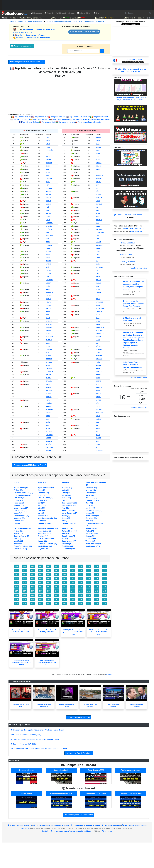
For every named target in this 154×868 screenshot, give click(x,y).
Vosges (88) (90, 541)
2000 (49, 599)
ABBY (98, 422)
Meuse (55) (66, 518)
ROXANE (99, 179)
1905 (57, 566)
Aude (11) (66, 490)
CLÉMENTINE (100, 308)
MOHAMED (50, 409)
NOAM (48, 400)
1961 (25, 587)
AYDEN (48, 261)
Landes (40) (90, 508)
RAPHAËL (49, 150)
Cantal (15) (66, 493)
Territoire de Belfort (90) (47, 544)
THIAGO (49, 387)
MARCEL (49, 362)
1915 (41, 570)
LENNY (48, 283)
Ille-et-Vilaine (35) (69, 505)
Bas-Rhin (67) (67, 528)
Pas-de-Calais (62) (45, 523)
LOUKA (48, 274)
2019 (104, 603)
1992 (81, 595)
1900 (17, 566)
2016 (81, 603)
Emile (132, 231)
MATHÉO (49, 226)
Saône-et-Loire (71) (69, 531)
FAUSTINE (99, 330)
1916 (49, 570)
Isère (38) (41, 508)
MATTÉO (49, 324)
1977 (57, 591)
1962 (33, 587)
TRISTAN (49, 441)
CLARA (98, 315)
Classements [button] (37, 13)
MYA (97, 286)
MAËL (48, 176)
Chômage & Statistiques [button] (66, 13)
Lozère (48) (90, 513)
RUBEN (48, 378)
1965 (57, 587)
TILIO (48, 425)
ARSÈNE (49, 359)
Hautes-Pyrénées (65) (22, 528)
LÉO (47, 138)
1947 (104, 579)
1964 (49, 587)
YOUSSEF (49, 435)
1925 (25, 574)
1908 (81, 566)
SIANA (98, 368)
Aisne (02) (42, 483)
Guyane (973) (43, 549)
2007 (104, 599)
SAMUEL (49, 381)
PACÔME (49, 403)
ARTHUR (49, 163)
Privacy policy (107, 831)
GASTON (49, 368)
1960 (17, 587)
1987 (41, 595)
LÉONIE (98, 242)
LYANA (98, 264)
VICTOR (49, 308)
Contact (45, 831)
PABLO (48, 299)
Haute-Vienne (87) (69, 541)
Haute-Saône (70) (45, 531)
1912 (17, 570)
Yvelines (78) (43, 536)
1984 (17, 595)
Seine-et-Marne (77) (22, 536)
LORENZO (49, 372)
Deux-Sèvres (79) (69, 536)
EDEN (48, 258)
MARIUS (49, 191)
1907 (73, 566)
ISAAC (48, 318)
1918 (65, 570)
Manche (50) (43, 516)
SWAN (48, 416)
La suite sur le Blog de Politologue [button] (79, 753)
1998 (33, 599)
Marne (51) (66, 516)
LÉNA (98, 157)
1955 (73, 583)
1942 (65, 579)
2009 (25, 603)
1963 (41, 587)
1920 (81, 570)
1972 (17, 591)
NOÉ (48, 207)
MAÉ (48, 267)
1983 (104, 591)
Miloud (137, 231)
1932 (81, 574)
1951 (41, 583)
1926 (33, 574)
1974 (33, 591)
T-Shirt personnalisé (111, 825)
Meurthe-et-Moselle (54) (47, 518)
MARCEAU (49, 223)
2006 (96, 599)
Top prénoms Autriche (81, 119)
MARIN (48, 289)
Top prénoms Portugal (61, 119)
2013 (57, 603)
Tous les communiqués (138, 378)
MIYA (97, 384)
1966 (65, 587)
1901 (25, 566)
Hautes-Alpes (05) (21, 488)
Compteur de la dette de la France (85, 825)
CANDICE (99, 248)
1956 (81, 583)
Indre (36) (89, 505)
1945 (88, 579)
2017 (88, 603)
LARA (98, 406)
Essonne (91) (67, 544)
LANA (98, 251)
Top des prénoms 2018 (27, 62)
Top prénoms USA (41, 117)
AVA (97, 432)
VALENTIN (49, 447)
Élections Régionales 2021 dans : (128, 215)
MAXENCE (49, 292)
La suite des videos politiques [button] (79, 717)
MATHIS (49, 264)
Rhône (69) (18, 531)
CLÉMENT (49, 229)
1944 (81, 579)
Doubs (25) (18, 500)
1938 (33, 579)
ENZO (48, 255)
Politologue (25, 828)
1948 (17, 583)
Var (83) (65, 539)
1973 (25, 591)
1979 (73, 591)
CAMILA (98, 438)
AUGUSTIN (50, 337)
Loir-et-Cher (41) (20, 511)
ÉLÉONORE (100, 451)
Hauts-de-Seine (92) (93, 544)
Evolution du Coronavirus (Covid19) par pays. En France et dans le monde (131, 90)
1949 (25, 583)
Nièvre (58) (42, 521)
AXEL (48, 182)
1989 (57, 595)
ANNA (98, 226)
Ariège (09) (18, 490)
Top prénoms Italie (49, 122)
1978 (65, 591)
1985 (25, 595)
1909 (88, 566)
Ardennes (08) (91, 488)
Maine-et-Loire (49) (21, 516)
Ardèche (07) (67, 488)
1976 (49, 591)
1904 (49, 566)
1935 (104, 574)
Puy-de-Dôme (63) (69, 523)
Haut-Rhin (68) (91, 528)
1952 (49, 583)
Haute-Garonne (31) (70, 503)
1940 (49, 579)
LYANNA (98, 292)
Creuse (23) (66, 498)
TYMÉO (48, 444)
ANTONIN (49, 327)
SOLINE (98, 280)
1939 (41, 579)
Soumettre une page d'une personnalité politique (71, 831)
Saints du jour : (26, 18)
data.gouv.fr (109, 674)
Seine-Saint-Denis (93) (23, 546)
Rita (141, 231)
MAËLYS (99, 394)
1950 (33, 583)
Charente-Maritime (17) (23, 495)
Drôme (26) (42, 500)
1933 (88, 574)
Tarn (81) (17, 539)
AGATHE (99, 163)
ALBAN (48, 356)
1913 (25, 570)
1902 (33, 566)
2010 (33, 603)
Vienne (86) (42, 541)
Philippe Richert (126, 255)
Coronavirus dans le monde (134, 825)
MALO (48, 365)
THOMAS (49, 391)
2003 (73, 599)
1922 (96, 570)
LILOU (98, 296)
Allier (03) (66, 483)
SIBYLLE (99, 372)
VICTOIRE (99, 356)
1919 (73, 570)
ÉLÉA (98, 447)
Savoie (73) (18, 533)
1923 (104, 570)
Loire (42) (42, 511)
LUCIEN (49, 270)
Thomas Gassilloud (128, 243)
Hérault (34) (42, 505)
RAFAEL (49, 413)
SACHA (48, 194)
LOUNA (98, 258)
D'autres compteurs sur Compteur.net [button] (79, 815)
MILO (48, 239)
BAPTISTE (49, 236)
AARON (49, 198)
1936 (17, 579)
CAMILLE (49, 349)
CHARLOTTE (100, 327)
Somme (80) (90, 536)
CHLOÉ (98, 166)
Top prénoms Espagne (41, 119)
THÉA (98, 270)
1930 (65, 574)
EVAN (48, 248)
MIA (97, 207)
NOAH (48, 185)
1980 (81, 591)
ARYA (98, 425)
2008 (17, 603)
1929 (57, 574)
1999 (41, 599)
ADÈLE (98, 169)
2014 (65, 603)
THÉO (48, 422)
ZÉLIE (98, 353)
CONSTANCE (100, 232)
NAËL (48, 286)
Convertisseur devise (139, 408)
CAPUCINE (99, 229)
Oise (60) (89, 521)
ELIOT (48, 346)
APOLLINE (99, 302)
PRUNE (98, 375)
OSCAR (48, 296)
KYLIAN (49, 213)
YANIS (48, 311)
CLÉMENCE (100, 245)
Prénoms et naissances (22, 46)
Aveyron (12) (91, 490)
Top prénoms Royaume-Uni (80, 117)
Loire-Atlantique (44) (94, 511)
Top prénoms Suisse (59, 117)
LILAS (98, 340)
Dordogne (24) (91, 498)
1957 (88, 583)
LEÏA (97, 403)
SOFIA (98, 277)
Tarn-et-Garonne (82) (46, 539)
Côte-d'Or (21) (19, 498)
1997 (25, 599)
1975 (41, 591)
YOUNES (49, 432)
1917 (57, 570)
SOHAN (48, 394)
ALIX (97, 223)
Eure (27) (65, 500)
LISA (97, 343)
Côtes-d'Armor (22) (45, 498)
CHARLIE (99, 311)
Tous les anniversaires (139, 268)
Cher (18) (41, 495)
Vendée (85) (19, 541)
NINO (48, 210)
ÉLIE (48, 353)
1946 (96, 579)
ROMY (98, 213)
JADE (98, 144)
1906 (65, 566)
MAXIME (49, 406)
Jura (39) (65, 508)
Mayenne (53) (19, 518)
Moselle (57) (19, 521)
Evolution (107, 18)
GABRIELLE (100, 334)
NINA (97, 185)
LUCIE (98, 201)
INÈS (97, 191)
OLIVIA (98, 289)
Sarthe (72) (90, 531)
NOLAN (48, 302)
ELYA (97, 441)
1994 (96, 595)
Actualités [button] (49, 13)
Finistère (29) (19, 503)
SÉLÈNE (98, 365)
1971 (104, 587)
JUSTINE (99, 409)
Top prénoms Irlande (101, 117)
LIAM (48, 277)
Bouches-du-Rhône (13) (23, 493)
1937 (25, 579)
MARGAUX (99, 176)
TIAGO (48, 166)
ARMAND (49, 330)
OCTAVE (49, 397)
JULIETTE (99, 198)
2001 (57, 599)
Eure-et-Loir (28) (92, 500)
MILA (97, 210)
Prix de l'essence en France (20, 825)
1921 (88, 570)
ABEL (48, 232)
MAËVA (98, 397)
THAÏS (98, 362)
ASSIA (98, 428)
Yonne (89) (18, 544)
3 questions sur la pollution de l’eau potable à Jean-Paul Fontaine (133, 304)
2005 (88, 599)
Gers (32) (89, 503)
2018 (96, 603)
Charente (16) (91, 493)
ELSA (98, 318)
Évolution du (30, 35)
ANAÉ (98, 324)
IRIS (97, 188)
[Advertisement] (77, 5)
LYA (97, 261)
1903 (41, 566)
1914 (33, 570)
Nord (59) (65, 521)
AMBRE (98, 138)
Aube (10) (42, 490)
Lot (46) (41, 513)
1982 (96, 591)
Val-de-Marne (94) (45, 546)
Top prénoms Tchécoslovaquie (89, 122)
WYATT (48, 438)
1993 (88, 595)
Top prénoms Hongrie (67, 122)
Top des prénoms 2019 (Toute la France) (30, 465)
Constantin (140, 228)
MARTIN (49, 160)
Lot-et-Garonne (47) (70, 513)
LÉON (48, 217)
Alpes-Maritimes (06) (46, 488)
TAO (47, 419)
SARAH (98, 283)
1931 (73, 574)
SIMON (48, 384)
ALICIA (98, 305)
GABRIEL (49, 179)
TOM (48, 169)
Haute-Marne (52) (92, 516)
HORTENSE (100, 413)
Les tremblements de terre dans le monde (51, 825)
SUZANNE (99, 359)
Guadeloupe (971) (93, 546)
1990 (65, 595)
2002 (65, 599)
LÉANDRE (49, 280)
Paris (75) (65, 533)
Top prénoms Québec (31, 122)
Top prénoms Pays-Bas (101, 119)
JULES (48, 157)
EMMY (98, 444)
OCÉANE (99, 349)
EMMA (98, 141)
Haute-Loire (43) (68, 511)
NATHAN (49, 188)
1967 (73, 587)
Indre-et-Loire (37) (21, 508)
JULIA (98, 153)
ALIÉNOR (99, 419)
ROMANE (99, 220)
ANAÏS (98, 416)
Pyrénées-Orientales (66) (48, 528)
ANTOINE (49, 245)
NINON (98, 378)
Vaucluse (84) (91, 539)
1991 (73, 595)
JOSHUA (49, 451)
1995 (104, 595)
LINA (97, 255)
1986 (33, 595)
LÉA (97, 172)
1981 (88, 591)
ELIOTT (48, 251)
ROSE (98, 217)
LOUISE (98, 147)
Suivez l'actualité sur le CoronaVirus (84, 32)
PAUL (48, 147)
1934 (96, 574)
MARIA (98, 391)
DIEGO (48, 343)
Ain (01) (17, 483)
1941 (57, 579)
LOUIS (48, 144)
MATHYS (49, 321)
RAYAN (48, 305)
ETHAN (48, 201)
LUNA (98, 236)
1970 (96, 587)
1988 (49, 595)
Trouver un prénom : (86, 46)
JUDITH (98, 337)
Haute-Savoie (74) (45, 533)
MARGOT (99, 387)
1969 (88, 587)
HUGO (48, 153)
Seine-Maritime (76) (93, 533)
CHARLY (49, 340)
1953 (57, 583)
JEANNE (99, 194)
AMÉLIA (98, 321)
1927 (41, 574)
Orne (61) (18, 523)
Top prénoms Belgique (23, 117)
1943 (73, 579)
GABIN (48, 141)
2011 (41, 603)
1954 (65, 583)
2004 (81, 599)
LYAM (48, 220)
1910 (96, 566)
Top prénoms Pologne (22, 119)
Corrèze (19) (67, 495)
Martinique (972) (20, 549)
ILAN (48, 315)
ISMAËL (49, 375)
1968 (81, 587)
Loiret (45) (18, 513)
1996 (17, 599)
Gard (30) (41, 503)
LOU (97, 239)
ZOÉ (97, 274)
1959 (104, 583)
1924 (17, 574)
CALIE (98, 435)
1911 (104, 566)
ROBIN (48, 172)
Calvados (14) (43, 493)
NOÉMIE (98, 381)
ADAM (48, 334)
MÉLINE (98, 346)
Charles (125, 228)
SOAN (48, 428)
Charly (132, 228)
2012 (49, 603)
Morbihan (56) (91, 518)
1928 (49, 574)
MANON (98, 182)
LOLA (98, 150)
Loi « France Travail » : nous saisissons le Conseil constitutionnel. (133, 365)
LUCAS (48, 204)
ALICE (98, 160)
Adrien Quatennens (128, 262)
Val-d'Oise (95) (67, 546)
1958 (96, 583)
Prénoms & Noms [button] (84, 13)
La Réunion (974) (68, 549)
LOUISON (99, 400)
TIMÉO (48, 242)
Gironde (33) (19, 505)
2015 (73, 603)
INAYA (98, 299)
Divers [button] (97, 13)
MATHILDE (99, 267)
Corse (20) (90, 495)
